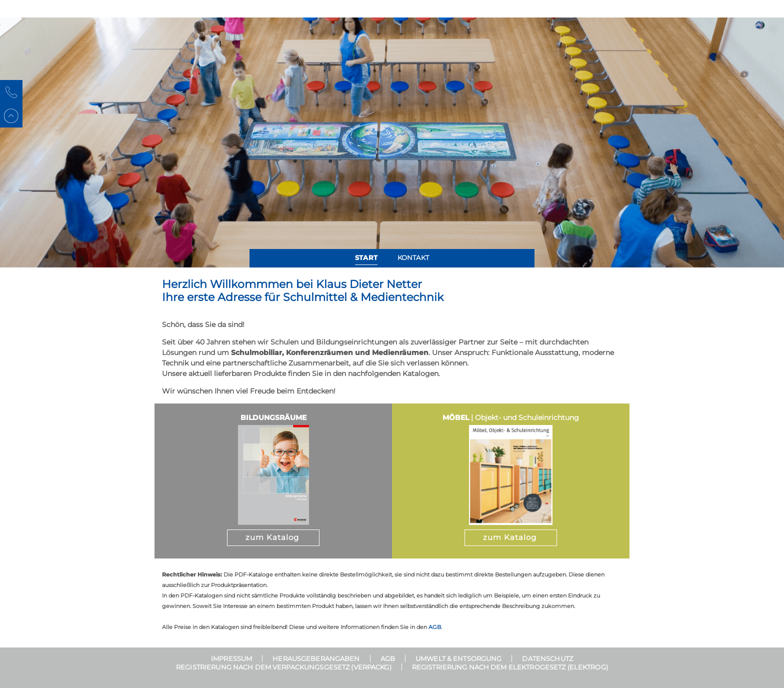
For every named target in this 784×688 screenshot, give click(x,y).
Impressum (231, 658)
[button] (31, 142)
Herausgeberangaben (316, 658)
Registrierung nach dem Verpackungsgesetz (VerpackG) (284, 667)
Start (366, 257)
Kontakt (413, 257)
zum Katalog (272, 537)
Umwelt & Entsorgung (458, 658)
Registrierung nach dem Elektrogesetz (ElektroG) (510, 667)
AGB (435, 627)
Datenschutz (547, 658)
